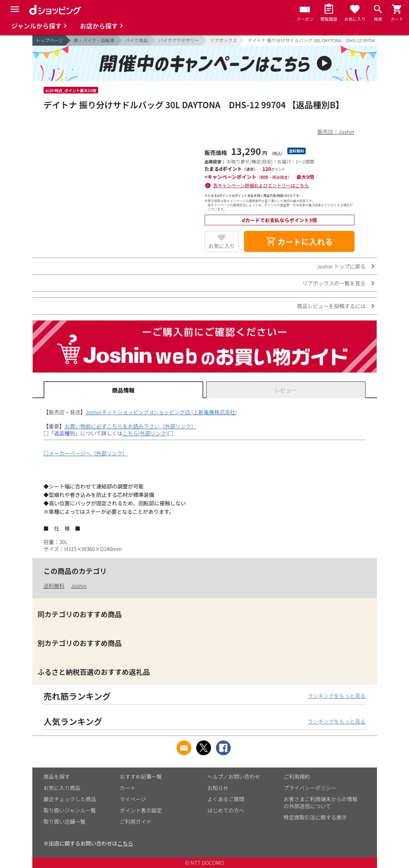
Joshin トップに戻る (341, 266)
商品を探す (57, 776)
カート (128, 788)
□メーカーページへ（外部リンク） (86, 453)
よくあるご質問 (226, 799)
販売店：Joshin (336, 132)
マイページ (133, 799)
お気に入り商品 (62, 788)
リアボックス (224, 40)
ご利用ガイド (136, 821)
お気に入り (222, 246)
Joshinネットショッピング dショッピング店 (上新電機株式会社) (161, 412)
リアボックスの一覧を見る (334, 283)
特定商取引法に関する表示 (315, 817)
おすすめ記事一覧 (141, 776)
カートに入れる (299, 241)
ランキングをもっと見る (337, 696)
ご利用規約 (297, 776)
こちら (125, 843)
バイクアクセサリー (179, 40)
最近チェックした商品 (70, 799)
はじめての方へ (226, 810)
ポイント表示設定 (141, 810)
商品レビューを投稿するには (331, 306)
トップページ (50, 40)
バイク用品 (137, 40)
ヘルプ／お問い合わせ (234, 776)
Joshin (79, 586)
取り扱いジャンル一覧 (70, 810)
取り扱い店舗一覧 (65, 821)
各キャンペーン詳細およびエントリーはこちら (261, 185)
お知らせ (218, 788)
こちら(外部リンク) (145, 433)
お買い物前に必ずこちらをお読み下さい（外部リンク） (131, 426)
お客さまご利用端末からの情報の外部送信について (321, 802)
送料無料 (54, 586)
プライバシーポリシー (310, 788)
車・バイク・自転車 (94, 40)
